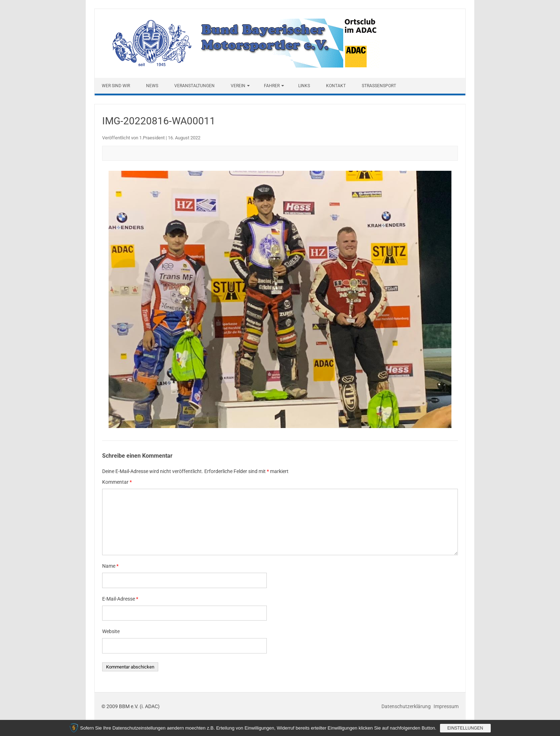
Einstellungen (465, 728)
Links (304, 86)
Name (110, 566)
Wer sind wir (116, 86)
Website (111, 631)
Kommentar (117, 482)
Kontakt (336, 86)
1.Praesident (152, 138)
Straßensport (379, 86)
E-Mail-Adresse (120, 599)
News (152, 86)
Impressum (446, 706)
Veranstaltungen (194, 86)
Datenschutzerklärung (407, 706)
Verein (238, 86)
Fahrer (272, 86)
